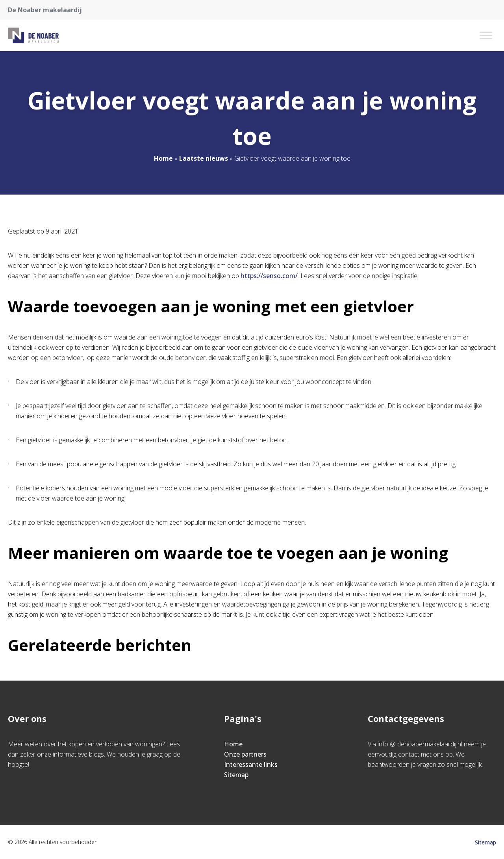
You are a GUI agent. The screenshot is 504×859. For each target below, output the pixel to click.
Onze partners (245, 754)
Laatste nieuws (204, 158)
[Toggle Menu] (486, 35)
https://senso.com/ (269, 276)
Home (163, 158)
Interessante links (251, 764)
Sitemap (236, 775)
